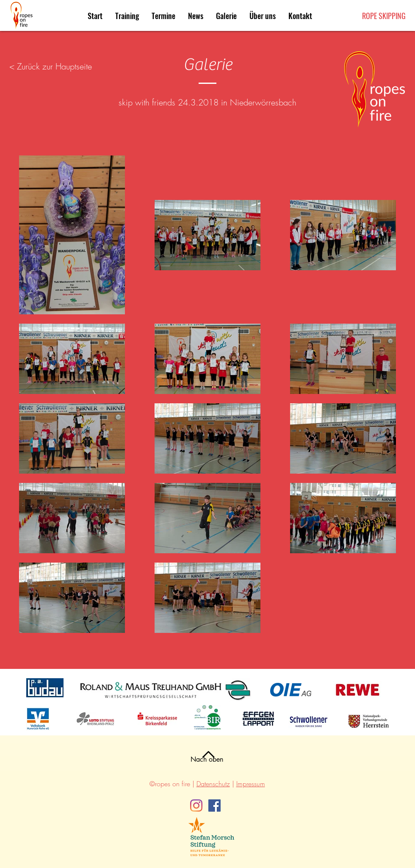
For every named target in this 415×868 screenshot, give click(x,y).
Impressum (251, 784)
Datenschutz (213, 784)
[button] (163, 16)
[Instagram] (196, 806)
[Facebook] (214, 806)
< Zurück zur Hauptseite (51, 66)
